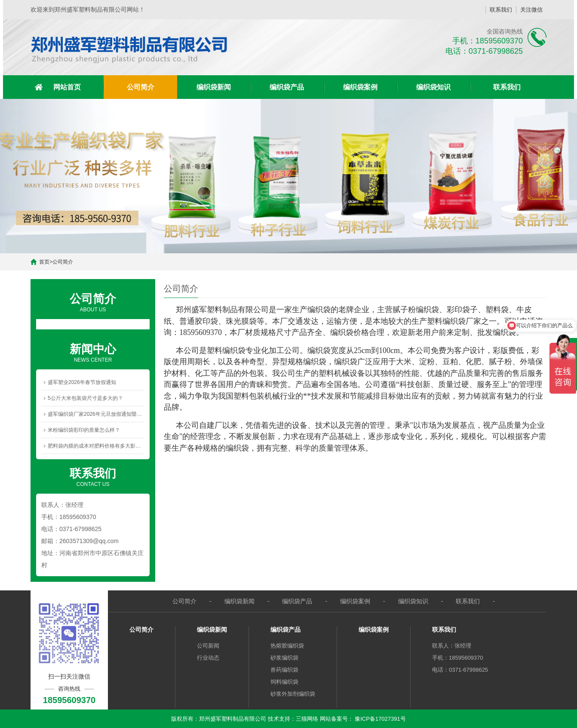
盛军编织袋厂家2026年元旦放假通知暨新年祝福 (96, 414)
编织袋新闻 (214, 87)
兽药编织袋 (284, 670)
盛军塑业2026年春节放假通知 (82, 382)
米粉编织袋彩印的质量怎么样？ (84, 430)
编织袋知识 (433, 87)
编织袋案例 (360, 87)
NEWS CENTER (93, 352)
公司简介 (141, 87)
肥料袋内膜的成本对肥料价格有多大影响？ (96, 446)
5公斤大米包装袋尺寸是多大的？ (85, 398)
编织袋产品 (287, 87)
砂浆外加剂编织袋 (293, 694)
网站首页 (67, 87)
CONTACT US (93, 476)
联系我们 (501, 10)
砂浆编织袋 (284, 658)
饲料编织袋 (284, 682)
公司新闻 (208, 646)
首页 (44, 262)
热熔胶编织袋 (287, 646)
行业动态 (208, 658)
